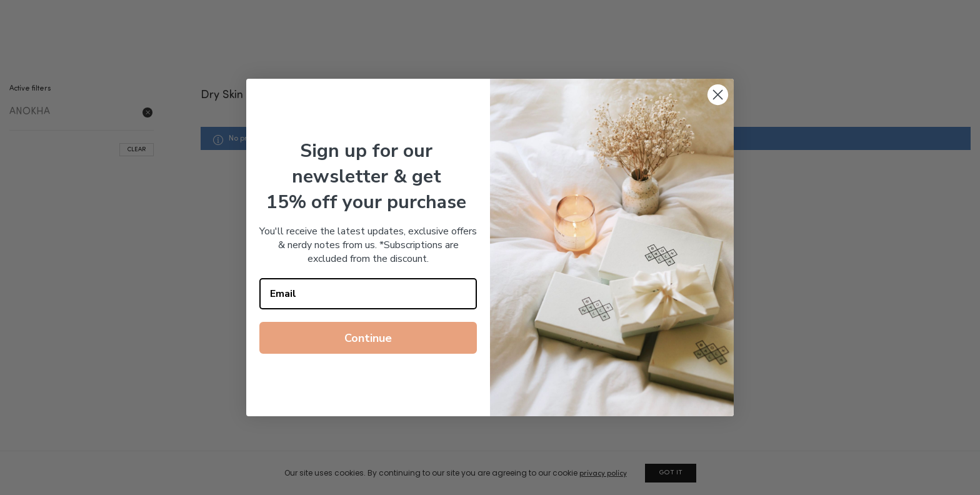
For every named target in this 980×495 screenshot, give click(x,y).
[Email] (368, 294)
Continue (368, 338)
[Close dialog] (718, 95)
